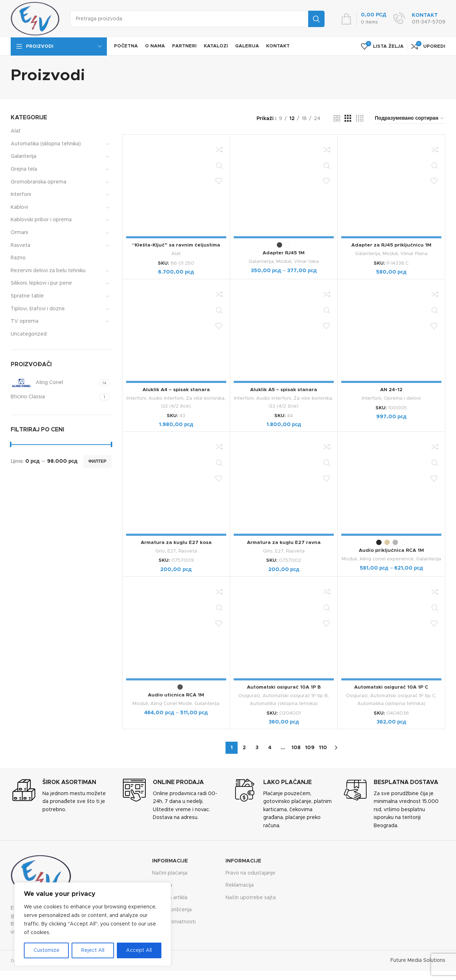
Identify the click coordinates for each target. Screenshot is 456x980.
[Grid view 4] (360, 119)
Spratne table (27, 296)
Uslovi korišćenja (172, 908)
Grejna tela (24, 169)
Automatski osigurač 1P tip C (403, 695)
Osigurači (249, 695)
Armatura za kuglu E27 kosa (176, 542)
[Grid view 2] (337, 119)
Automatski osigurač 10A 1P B (284, 686)
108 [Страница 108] (296, 746)
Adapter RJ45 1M (284, 253)
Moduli (284, 261)
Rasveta (20, 245)
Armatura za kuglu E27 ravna (284, 542)
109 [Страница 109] (310, 746)
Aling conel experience (387, 558)
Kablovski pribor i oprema (41, 220)
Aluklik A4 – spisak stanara (176, 390)
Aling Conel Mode (171, 703)
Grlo (160, 550)
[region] (93, 924)
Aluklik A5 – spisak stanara (284, 390)
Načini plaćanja (170, 872)
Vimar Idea (306, 261)
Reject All (93, 950)
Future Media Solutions (418, 959)
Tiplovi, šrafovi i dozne (38, 309)
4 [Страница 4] (270, 746)
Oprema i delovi (402, 398)
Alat (16, 131)
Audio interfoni (166, 398)
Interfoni (21, 195)
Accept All (139, 950)
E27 (172, 550)
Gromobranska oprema (38, 182)
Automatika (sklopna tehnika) (46, 144)
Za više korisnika (205, 398)
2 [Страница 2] (244, 746)
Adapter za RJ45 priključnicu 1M (391, 245)
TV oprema (25, 321)
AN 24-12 (391, 390)
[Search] (197, 19)
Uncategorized (29, 334)
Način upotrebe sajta (251, 896)
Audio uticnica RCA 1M (176, 694)
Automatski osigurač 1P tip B (295, 695)
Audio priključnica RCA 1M (391, 550)
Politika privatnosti (174, 921)
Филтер (97, 461)
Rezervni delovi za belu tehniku (48, 271)
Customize (46, 950)
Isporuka (162, 884)
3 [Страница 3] (257, 746)
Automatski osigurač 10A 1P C (391, 686)
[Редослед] (410, 119)
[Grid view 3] (348, 119)
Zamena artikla (170, 896)
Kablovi (19, 207)
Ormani (19, 233)
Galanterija (24, 156)
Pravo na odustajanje (250, 872)
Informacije (170, 860)
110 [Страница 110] (323, 746)
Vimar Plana (414, 254)
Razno (18, 258)
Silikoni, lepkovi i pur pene (41, 283)
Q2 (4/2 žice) (176, 406)
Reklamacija (240, 884)
